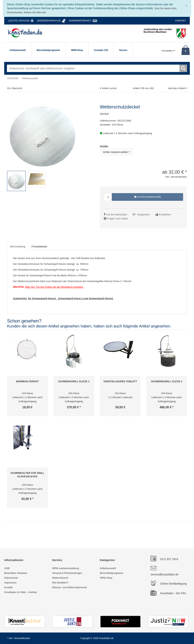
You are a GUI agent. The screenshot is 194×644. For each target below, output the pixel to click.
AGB (7, 568)
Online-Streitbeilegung (173, 584)
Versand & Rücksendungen (67, 573)
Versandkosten (22, 638)
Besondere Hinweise (16, 573)
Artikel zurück (109, 88)
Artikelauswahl (18, 50)
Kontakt (181, 21)
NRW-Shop (77, 50)
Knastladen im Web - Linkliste (21, 592)
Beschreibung (18, 247)
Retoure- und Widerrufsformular (70, 587)
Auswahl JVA (101, 50)
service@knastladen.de (165, 574)
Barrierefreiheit (80, 21)
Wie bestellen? (60, 583)
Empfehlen (165, 215)
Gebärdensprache (49, 21)
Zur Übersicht (15, 88)
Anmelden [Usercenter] (168, 51)
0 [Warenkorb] (186, 51)
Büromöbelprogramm (48, 50)
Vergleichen (143, 215)
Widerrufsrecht (60, 578)
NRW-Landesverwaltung (65, 568)
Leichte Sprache (19, 21)
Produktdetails (39, 247)
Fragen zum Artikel (117, 219)
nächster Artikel (177, 88)
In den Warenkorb (147, 197)
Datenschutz (11, 578)
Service (123, 50)
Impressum (10, 583)
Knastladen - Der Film (173, 593)
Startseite (13, 78)
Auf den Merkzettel (117, 215)
